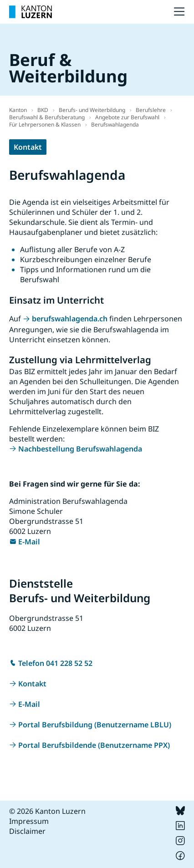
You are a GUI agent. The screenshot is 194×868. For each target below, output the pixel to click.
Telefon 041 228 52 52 (55, 663)
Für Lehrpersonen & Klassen (45, 124)
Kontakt (28, 147)
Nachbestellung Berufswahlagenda (80, 449)
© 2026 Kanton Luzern (47, 811)
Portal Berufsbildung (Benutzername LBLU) (95, 725)
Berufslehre (151, 110)
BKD (43, 110)
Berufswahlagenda (115, 124)
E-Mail (29, 542)
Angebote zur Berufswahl (127, 117)
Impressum (29, 821)
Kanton (18, 110)
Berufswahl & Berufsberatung (47, 117)
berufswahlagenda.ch (70, 319)
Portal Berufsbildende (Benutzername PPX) (94, 745)
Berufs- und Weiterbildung (92, 110)
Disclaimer (27, 831)
